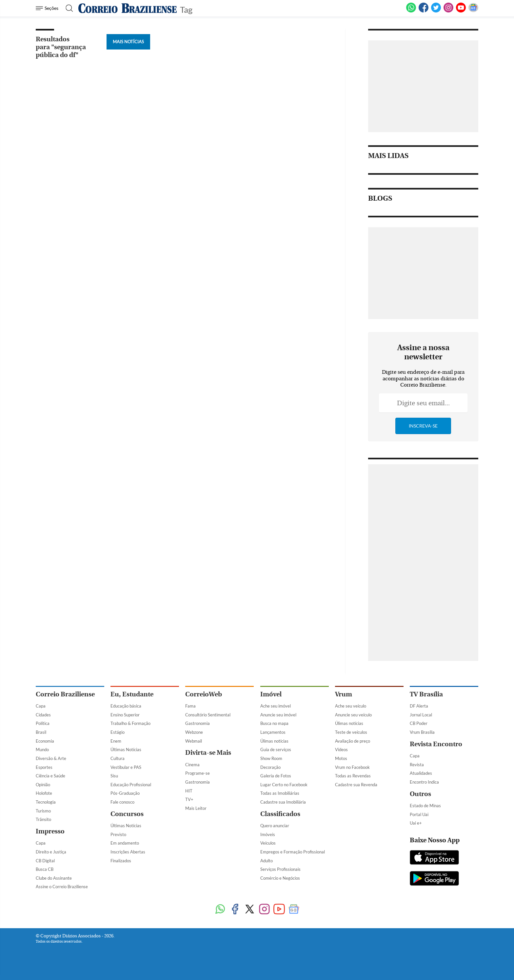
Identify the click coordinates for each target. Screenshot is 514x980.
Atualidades (421, 773)
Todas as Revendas (353, 776)
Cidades (43, 715)
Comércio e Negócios (280, 878)
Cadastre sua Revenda (356, 785)
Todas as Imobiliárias (280, 793)
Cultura (118, 758)
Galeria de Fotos (276, 776)
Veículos (268, 843)
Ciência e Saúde (50, 776)
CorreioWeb (204, 694)
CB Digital (45, 861)
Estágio (118, 732)
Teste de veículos (351, 732)
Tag (186, 9)
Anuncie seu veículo (353, 715)
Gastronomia (198, 723)
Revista (417, 765)
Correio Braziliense (65, 694)
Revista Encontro (436, 744)
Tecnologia (46, 802)
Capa (41, 706)
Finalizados (121, 861)
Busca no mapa (274, 723)
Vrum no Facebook (352, 767)
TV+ (189, 799)
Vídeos (341, 750)
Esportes (44, 767)
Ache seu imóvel (276, 706)
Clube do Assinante (54, 878)
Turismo (43, 811)
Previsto (118, 834)
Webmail (194, 741)
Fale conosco (122, 802)
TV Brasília (426, 694)
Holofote (44, 793)
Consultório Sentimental (208, 715)
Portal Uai (419, 814)
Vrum (344, 694)
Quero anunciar (275, 826)
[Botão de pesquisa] (67, 8)
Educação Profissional (131, 785)
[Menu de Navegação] (48, 8)
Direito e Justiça (51, 852)
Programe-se (198, 773)
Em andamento (125, 843)
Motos (341, 758)
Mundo (42, 750)
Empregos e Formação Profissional (293, 852)
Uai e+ (416, 823)
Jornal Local (421, 715)
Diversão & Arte (51, 758)
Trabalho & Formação (130, 723)
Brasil (41, 732)
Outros (420, 794)
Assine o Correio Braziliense (62, 887)
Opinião (43, 785)
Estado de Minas (425, 806)
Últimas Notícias (126, 750)
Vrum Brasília (422, 732)
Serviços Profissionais (280, 869)
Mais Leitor (196, 808)
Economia (45, 741)
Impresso (50, 831)
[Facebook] (424, 11)
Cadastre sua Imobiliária (283, 802)
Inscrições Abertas (128, 852)
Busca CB (45, 869)
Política (43, 723)
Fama (190, 706)
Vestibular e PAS (126, 767)
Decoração (270, 767)
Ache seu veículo (351, 706)
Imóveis (268, 834)
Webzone (194, 732)
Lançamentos (273, 732)
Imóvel (271, 694)
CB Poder (419, 723)
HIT (189, 791)
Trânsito (43, 819)
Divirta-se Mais (208, 753)
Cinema (192, 765)
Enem (116, 741)
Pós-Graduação (125, 793)
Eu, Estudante (132, 694)
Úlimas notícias (274, 741)
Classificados (280, 814)
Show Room (271, 758)
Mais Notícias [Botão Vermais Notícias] (128, 42)
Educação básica (126, 706)
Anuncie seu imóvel (278, 715)
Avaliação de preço (353, 741)
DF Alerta (419, 706)
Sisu (114, 776)
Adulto (267, 861)
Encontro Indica (424, 782)
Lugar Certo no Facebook (284, 785)
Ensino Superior (125, 715)
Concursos (127, 814)
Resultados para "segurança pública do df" (61, 47)
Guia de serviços (276, 750)
